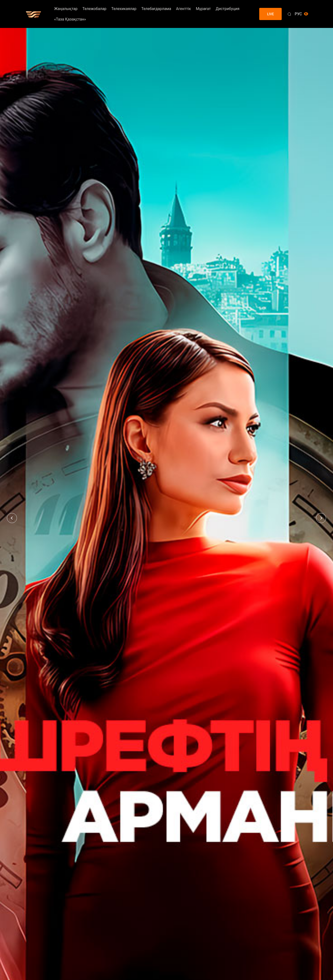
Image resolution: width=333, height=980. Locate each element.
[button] (12, 518)
